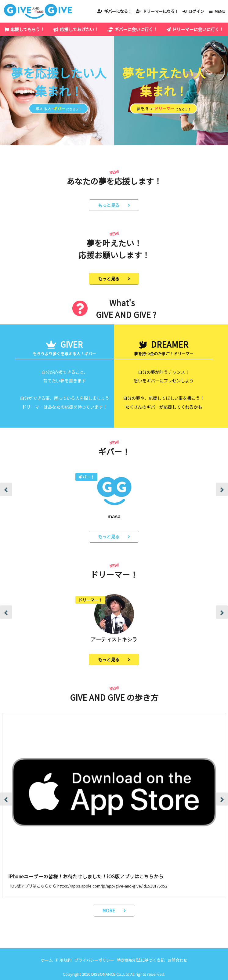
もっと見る (109, 205)
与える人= (59, 108)
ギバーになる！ (118, 11)
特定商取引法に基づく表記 (141, 960)
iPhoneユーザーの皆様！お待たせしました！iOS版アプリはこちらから (86, 876)
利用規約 (63, 960)
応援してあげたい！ (79, 29)
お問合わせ (177, 960)
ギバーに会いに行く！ (136, 29)
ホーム (47, 960)
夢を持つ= (164, 108)
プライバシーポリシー (94, 960)
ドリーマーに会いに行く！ (198, 29)
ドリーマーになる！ (161, 11)
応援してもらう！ (27, 29)
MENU (220, 11)
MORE (109, 910)
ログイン (196, 11)
